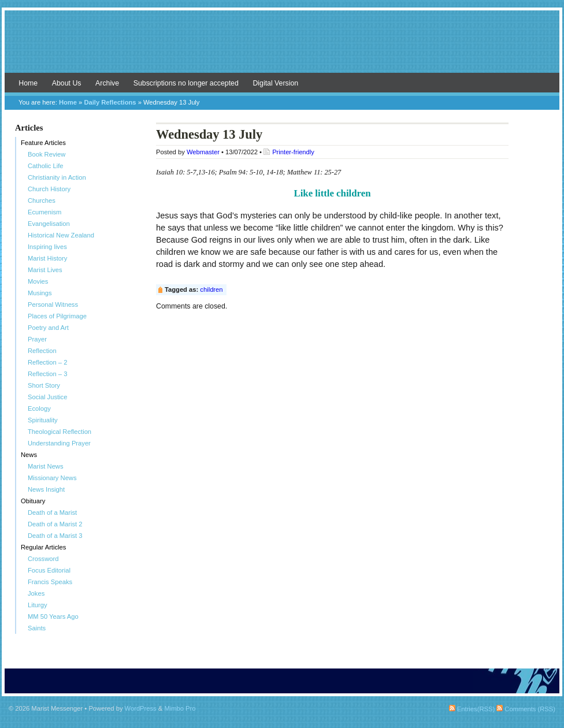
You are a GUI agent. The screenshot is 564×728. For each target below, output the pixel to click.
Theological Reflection (60, 432)
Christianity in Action (57, 177)
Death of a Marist (52, 512)
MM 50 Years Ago (53, 616)
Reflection (42, 351)
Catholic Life (46, 166)
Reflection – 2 (47, 362)
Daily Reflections (110, 102)
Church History (49, 189)
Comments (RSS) (526, 709)
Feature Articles (43, 143)
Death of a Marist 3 (55, 536)
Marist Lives (45, 270)
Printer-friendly (293, 152)
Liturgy (38, 605)
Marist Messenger (282, 47)
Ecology (39, 408)
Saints (37, 628)
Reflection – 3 (47, 374)
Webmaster (203, 152)
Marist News (46, 466)
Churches (42, 200)
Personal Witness (53, 304)
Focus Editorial (49, 570)
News (29, 455)
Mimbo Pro (180, 708)
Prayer (37, 339)
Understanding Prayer (59, 443)
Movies (38, 281)
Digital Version (275, 83)
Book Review (47, 154)
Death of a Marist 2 (55, 524)
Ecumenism (44, 212)
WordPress (141, 708)
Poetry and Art (48, 328)
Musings (40, 293)
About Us (67, 83)
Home (28, 83)
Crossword (43, 559)
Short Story (44, 385)
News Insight (46, 489)
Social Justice (47, 397)
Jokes (36, 593)
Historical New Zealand (61, 235)
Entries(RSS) (472, 709)
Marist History (47, 258)
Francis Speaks (50, 582)
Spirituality (43, 420)
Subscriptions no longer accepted (186, 83)
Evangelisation (49, 224)
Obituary (33, 501)
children (211, 289)
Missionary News (52, 478)
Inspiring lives (47, 247)
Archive (107, 83)
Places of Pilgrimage (57, 316)
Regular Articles (43, 547)
